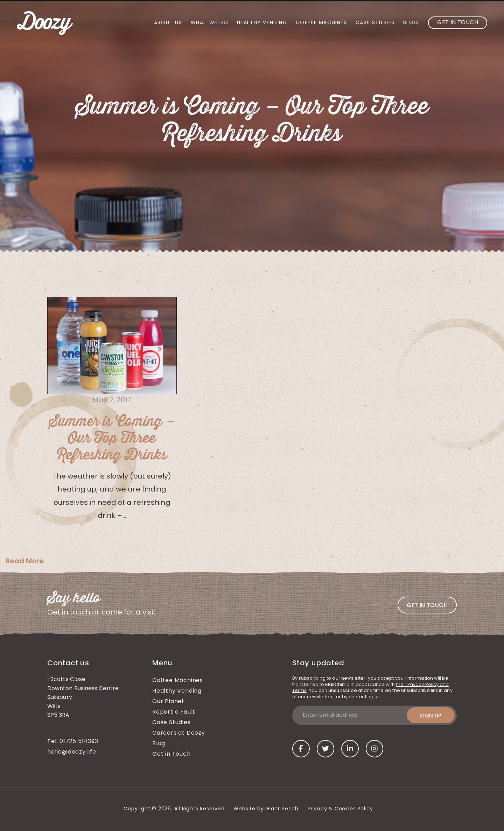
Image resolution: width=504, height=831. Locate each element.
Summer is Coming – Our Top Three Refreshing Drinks (112, 438)
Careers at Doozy (179, 733)
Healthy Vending (262, 23)
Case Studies (375, 23)
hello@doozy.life (72, 752)
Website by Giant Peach (266, 809)
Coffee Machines (321, 23)
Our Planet (168, 702)
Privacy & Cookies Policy (341, 809)
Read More (25, 561)
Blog (411, 23)
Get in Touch (458, 23)
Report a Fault (174, 712)
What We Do (210, 23)
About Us (168, 23)
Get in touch (427, 605)
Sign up (431, 716)
